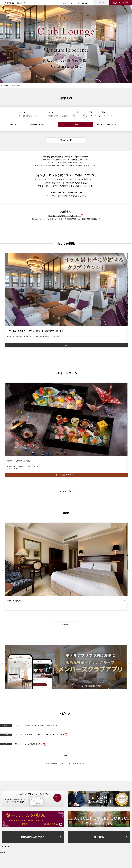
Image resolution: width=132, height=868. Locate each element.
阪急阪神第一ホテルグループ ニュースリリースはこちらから (66, 764)
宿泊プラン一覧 (66, 140)
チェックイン (22, 112)
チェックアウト (52, 112)
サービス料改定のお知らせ (33, 744)
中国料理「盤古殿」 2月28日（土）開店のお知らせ (41, 726)
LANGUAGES (83, 3)
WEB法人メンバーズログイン (108, 124)
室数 (103, 112)
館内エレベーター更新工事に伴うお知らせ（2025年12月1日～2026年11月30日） (65, 219)
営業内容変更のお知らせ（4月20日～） (65, 216)
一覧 (66, 756)
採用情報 (99, 837)
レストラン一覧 (65, 491)
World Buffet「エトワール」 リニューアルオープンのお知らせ (44, 734)
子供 (91, 112)
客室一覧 (65, 625)
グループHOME (4, 85)
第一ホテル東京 (6, 847)
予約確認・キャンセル (37, 125)
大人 (78, 112)
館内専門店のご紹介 (33, 837)
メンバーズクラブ (67, 3)
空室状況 (13, 124)
